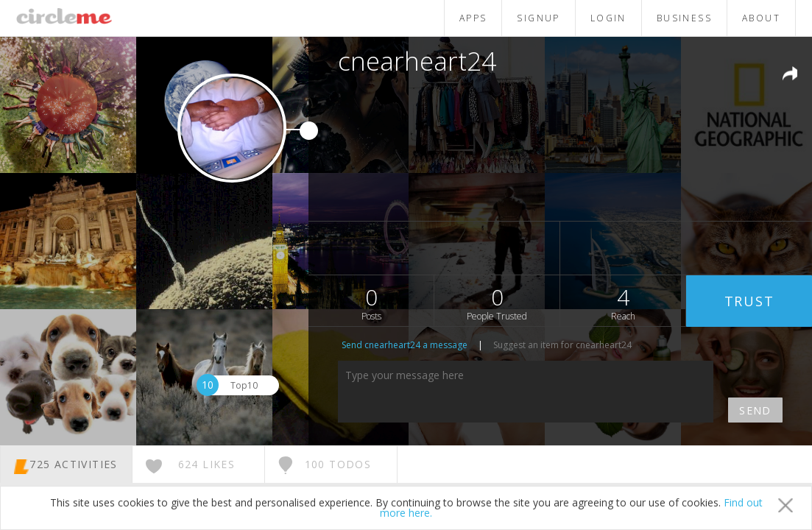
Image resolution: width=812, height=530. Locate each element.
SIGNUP (538, 18)
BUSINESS (684, 18)
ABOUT (761, 18)
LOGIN (608, 18)
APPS (473, 18)
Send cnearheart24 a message (405, 345)
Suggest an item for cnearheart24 (562, 345)
